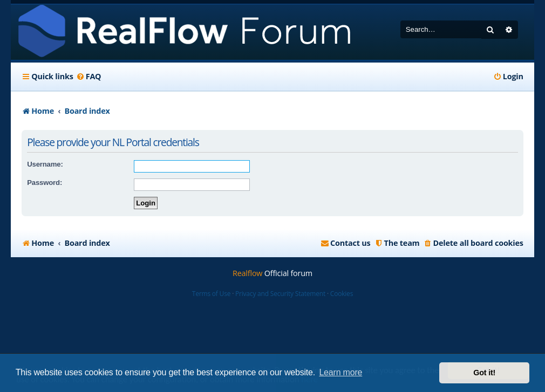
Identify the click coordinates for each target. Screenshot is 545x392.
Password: (45, 183)
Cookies (342, 294)
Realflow (247, 273)
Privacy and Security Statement (280, 294)
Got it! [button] (484, 373)
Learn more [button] (340, 372)
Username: (45, 164)
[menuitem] (89, 77)
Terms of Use (211, 294)
